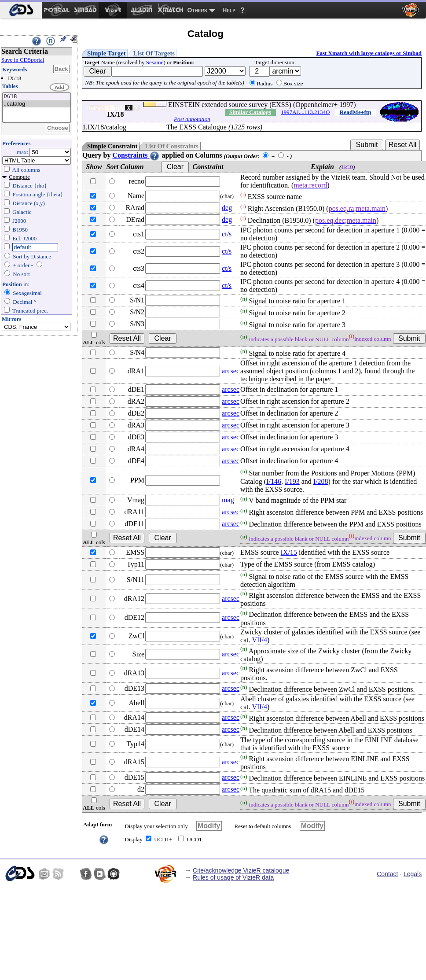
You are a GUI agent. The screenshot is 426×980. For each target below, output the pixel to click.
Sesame (155, 62)
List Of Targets (154, 53)
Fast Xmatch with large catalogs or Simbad (369, 53)
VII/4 (259, 640)
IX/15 (289, 552)
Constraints (136, 155)
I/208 (321, 481)
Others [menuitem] (197, 10)
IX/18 (37, 97)
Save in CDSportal (23, 60)
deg (227, 208)
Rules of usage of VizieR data (233, 877)
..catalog (37, 104)
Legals (413, 874)
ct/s (227, 234)
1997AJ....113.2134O (305, 112)
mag (228, 500)
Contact (387, 874)
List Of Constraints (171, 146)
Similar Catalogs (250, 112)
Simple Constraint (112, 146)
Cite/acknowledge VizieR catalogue (241, 870)
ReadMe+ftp (356, 112)
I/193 (292, 481)
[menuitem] (21, 10)
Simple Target (106, 53)
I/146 (274, 481)
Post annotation (192, 119)
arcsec (231, 371)
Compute (19, 177)
